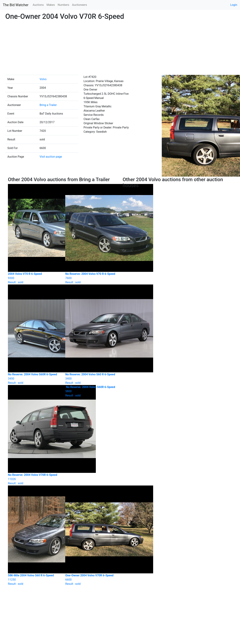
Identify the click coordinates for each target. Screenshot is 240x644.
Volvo (43, 79)
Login (234, 5)
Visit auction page (51, 157)
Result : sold (91, 391)
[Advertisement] (120, 48)
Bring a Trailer (48, 105)
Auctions (38, 5)
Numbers (63, 5)
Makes (51, 5)
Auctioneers (79, 5)
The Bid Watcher (16, 5)
